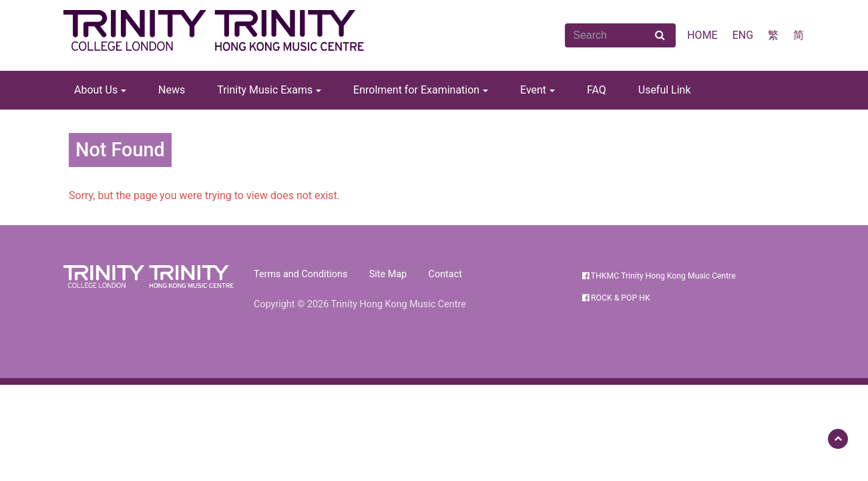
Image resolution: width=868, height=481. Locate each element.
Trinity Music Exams (265, 90)
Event (533, 90)
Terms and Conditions (300, 274)
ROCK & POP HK (616, 298)
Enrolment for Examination (416, 90)
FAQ (597, 90)
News (172, 90)
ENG (743, 35)
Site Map (388, 274)
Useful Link (665, 90)
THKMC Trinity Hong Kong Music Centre (659, 276)
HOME (702, 35)
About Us (96, 90)
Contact (445, 274)
